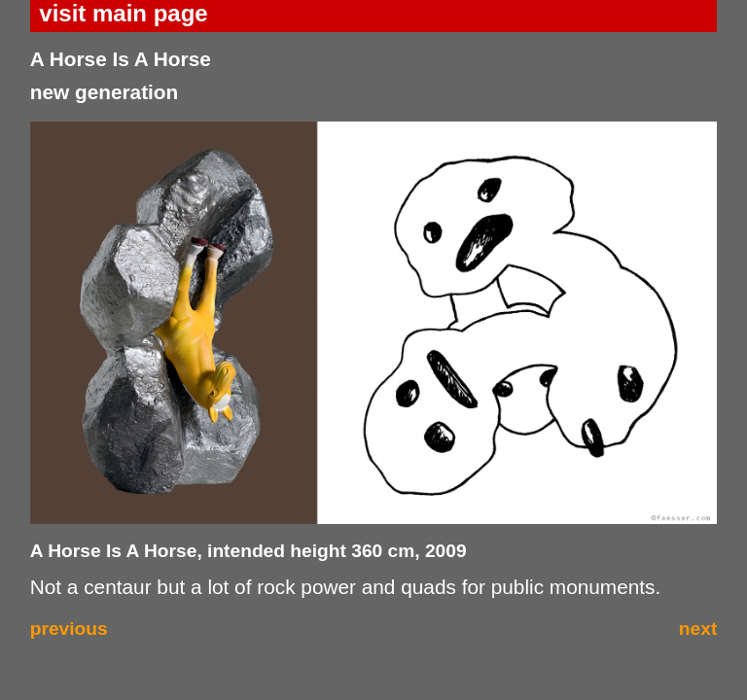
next (698, 629)
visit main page (123, 13)
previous (69, 629)
